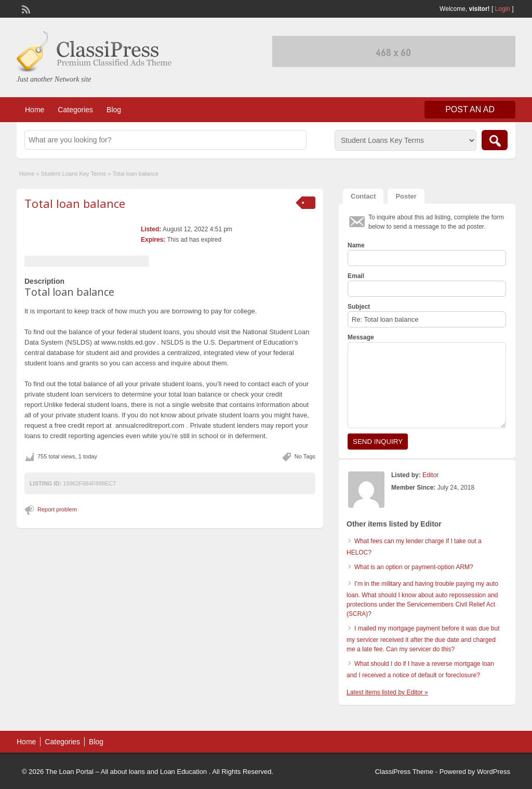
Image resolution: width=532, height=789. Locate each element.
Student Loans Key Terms (74, 174)
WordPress (494, 772)
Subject (359, 307)
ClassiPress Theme (404, 772)
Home (35, 110)
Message (361, 337)
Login (503, 9)
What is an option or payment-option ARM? (414, 567)
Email (356, 276)
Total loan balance (75, 203)
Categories (75, 110)
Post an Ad (470, 109)
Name (356, 245)
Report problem (57, 509)
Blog (114, 110)
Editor (430, 475)
